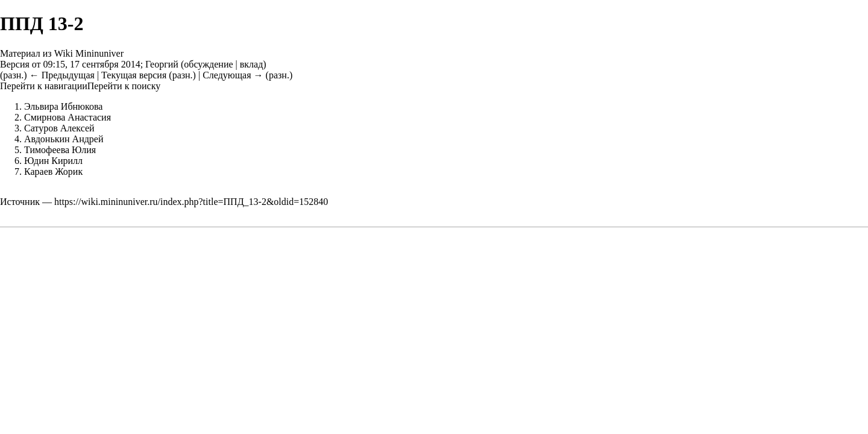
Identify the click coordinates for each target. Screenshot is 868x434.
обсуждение (208, 64)
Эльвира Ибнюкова (63, 106)
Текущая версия (134, 75)
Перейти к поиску (124, 86)
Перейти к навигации (44, 86)
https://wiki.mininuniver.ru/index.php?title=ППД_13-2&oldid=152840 (191, 202)
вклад (252, 64)
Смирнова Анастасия (68, 117)
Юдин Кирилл (53, 161)
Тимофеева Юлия (60, 150)
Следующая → (233, 75)
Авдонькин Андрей (64, 139)
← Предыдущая (62, 75)
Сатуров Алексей (59, 128)
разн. (13, 75)
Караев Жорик (53, 171)
